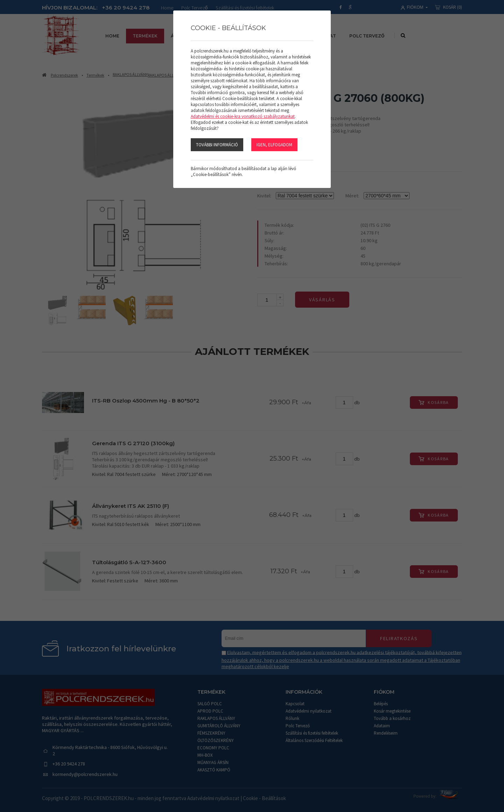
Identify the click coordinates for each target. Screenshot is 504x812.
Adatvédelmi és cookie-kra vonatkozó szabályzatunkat (243, 116)
